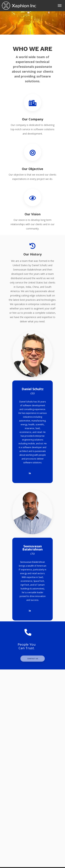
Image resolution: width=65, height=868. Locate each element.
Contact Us (33, 659)
